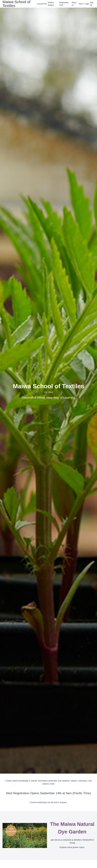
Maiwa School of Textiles (16, 4)
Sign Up (92, 4)
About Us (74, 4)
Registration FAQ (64, 4)
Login (87, 4)
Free (44, 4)
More (82, 4)
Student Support (51, 4)
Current (39, 4)
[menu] (65, 4)
